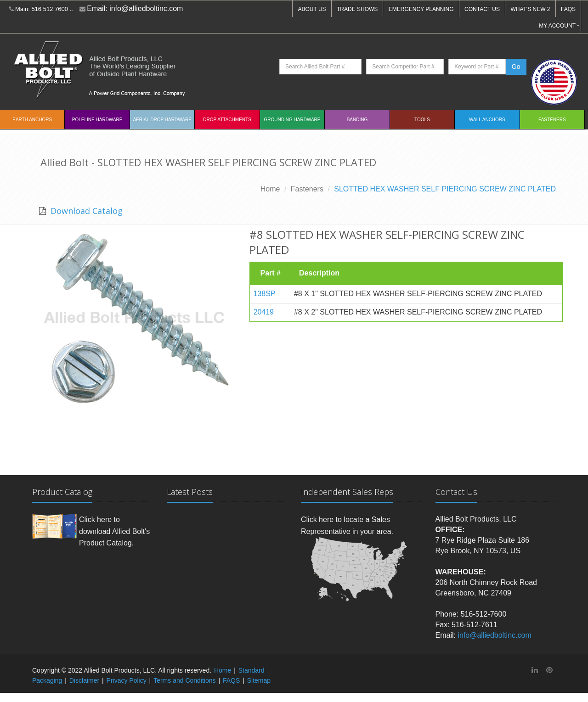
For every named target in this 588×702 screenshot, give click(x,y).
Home (270, 189)
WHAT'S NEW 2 (530, 9)
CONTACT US (482, 9)
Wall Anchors (487, 120)
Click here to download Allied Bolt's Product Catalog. (114, 531)
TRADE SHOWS (357, 9)
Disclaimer (84, 680)
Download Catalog (85, 211)
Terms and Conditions (184, 680)
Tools (422, 120)
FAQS (568, 9)
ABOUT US (312, 9)
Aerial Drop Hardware (162, 120)
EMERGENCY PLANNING (421, 9)
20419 (264, 312)
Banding (357, 120)
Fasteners (552, 120)
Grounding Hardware (292, 120)
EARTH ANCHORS (32, 120)
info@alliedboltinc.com (146, 8)
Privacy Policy (127, 680)
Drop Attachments (227, 120)
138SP (265, 294)
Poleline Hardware (97, 120)
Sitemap (259, 680)
